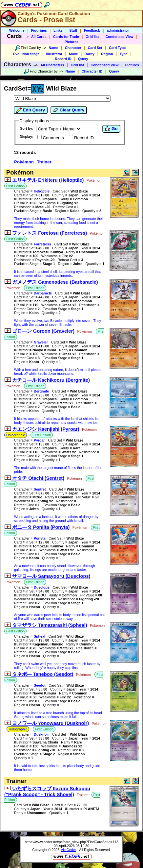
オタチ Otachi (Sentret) (34, 478)
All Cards (39, 37)
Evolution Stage (26, 54)
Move (73, 54)
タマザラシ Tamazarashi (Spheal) (46, 625)
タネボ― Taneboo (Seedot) (39, 674)
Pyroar (39, 440)
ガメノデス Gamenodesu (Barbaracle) (51, 282)
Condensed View (120, 37)
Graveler (41, 342)
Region (107, 54)
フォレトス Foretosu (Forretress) (46, 233)
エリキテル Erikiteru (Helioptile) (44, 180)
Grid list (92, 37)
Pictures (71, 42)
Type (124, 54)
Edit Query (31, 110)
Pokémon (24, 162)
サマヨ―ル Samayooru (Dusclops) (47, 576)
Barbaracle (43, 293)
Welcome (17, 30)
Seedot (40, 685)
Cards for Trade (66, 37)
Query (83, 59)
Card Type (117, 48)
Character (73, 48)
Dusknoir (41, 734)
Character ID (92, 71)
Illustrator (54, 54)
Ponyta (40, 538)
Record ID (63, 59)
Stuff (73, 30)
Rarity (90, 54)
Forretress (42, 244)
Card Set (95, 48)
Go (111, 129)
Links (58, 30)
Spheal (40, 636)
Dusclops (42, 587)
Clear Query (69, 110)
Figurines (39, 30)
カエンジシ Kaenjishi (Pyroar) (42, 429)
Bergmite (41, 391)
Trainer (44, 162)
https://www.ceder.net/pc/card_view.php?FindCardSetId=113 (71, 842)
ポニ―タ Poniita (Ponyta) (37, 527)
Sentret (40, 489)
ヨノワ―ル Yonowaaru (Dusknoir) (47, 723)
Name (54, 48)
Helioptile (42, 191)
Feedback (92, 30)
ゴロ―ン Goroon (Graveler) (40, 331)
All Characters (52, 65)
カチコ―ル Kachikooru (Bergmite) (47, 380)
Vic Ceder (68, 850)
